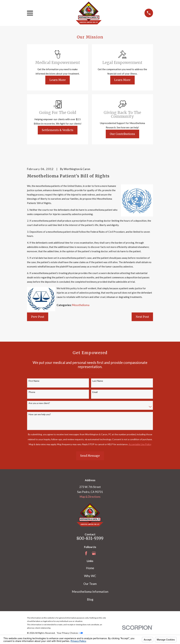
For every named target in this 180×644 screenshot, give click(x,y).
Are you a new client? (39, 403)
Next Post (142, 317)
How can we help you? (40, 414)
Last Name (98, 381)
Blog (90, 599)
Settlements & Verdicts (58, 130)
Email (95, 392)
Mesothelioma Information (90, 592)
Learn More (58, 80)
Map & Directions (90, 497)
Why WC (90, 576)
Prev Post (38, 317)
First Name (34, 381)
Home (90, 568)
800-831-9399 (90, 538)
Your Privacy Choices (70, 633)
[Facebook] (86, 553)
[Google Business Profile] (94, 553)
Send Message (90, 456)
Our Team (90, 584)
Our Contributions (122, 134)
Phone (32, 392)
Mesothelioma (81, 305)
